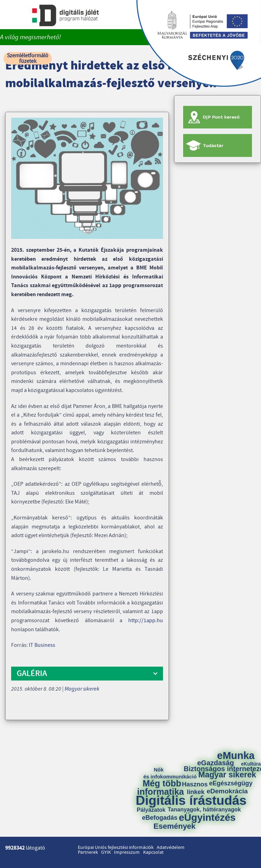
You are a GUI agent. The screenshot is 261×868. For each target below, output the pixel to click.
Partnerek (88, 852)
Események (175, 826)
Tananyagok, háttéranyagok (204, 810)
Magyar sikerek (82, 689)
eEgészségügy (231, 783)
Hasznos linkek (197, 788)
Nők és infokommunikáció (170, 773)
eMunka (236, 756)
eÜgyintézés (207, 818)
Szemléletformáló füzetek (28, 58)
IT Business (42, 645)
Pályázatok (151, 810)
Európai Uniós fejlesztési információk (116, 848)
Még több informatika (161, 787)
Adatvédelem (171, 848)
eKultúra (251, 764)
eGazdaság (216, 763)
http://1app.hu (146, 620)
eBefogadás (160, 818)
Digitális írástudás (191, 800)
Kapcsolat (153, 852)
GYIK (106, 852)
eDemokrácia (227, 791)
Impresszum (127, 852)
